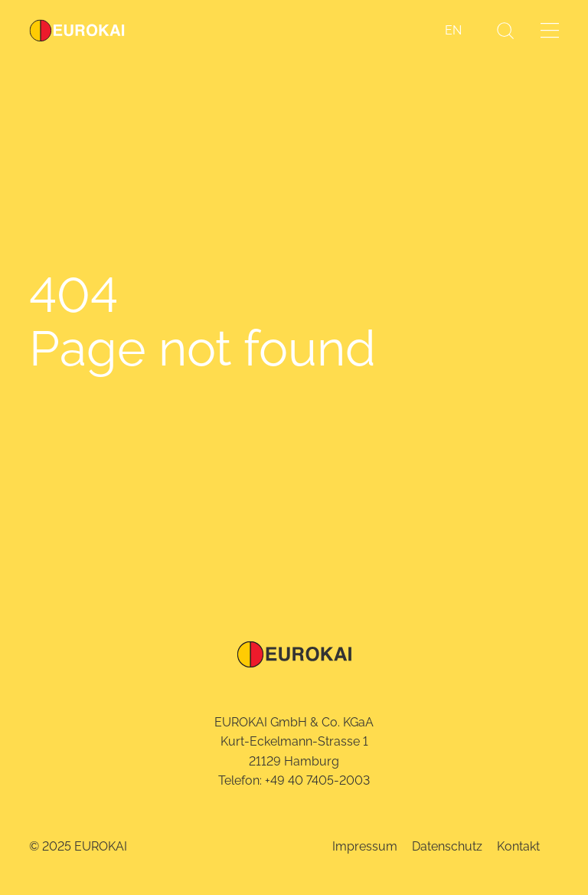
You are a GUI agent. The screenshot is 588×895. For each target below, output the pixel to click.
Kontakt (518, 846)
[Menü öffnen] (550, 30)
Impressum (365, 846)
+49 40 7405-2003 (317, 780)
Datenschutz (447, 846)
